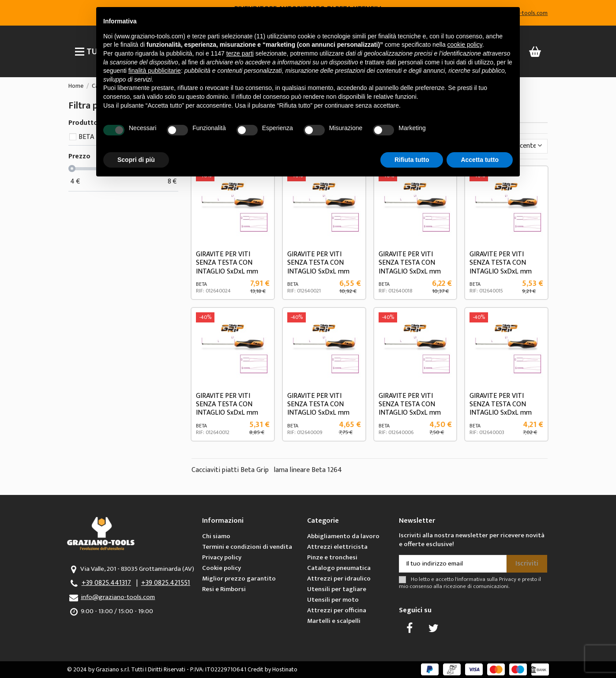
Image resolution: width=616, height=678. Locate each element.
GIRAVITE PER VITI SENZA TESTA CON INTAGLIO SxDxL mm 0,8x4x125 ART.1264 (501, 267)
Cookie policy (222, 568)
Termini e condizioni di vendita (247, 547)
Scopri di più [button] (136, 160)
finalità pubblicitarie (155, 71)
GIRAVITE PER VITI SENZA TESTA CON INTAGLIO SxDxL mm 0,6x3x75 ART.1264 (410, 409)
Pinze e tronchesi (332, 557)
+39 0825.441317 (106, 583)
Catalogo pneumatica (339, 568)
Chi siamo (216, 536)
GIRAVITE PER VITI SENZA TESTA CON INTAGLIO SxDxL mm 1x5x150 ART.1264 (318, 267)
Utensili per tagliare (337, 589)
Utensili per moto (333, 600)
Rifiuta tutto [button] (412, 160)
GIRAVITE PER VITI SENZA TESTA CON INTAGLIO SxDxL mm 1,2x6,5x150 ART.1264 (227, 267)
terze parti (240, 53)
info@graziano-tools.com (118, 597)
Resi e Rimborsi (224, 589)
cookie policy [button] (465, 45)
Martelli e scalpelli (334, 621)
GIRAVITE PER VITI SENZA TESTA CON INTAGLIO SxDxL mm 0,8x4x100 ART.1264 (227, 409)
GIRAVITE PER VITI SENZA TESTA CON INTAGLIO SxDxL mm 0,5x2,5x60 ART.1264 (501, 409)
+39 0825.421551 (166, 583)
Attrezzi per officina (337, 610)
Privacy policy (222, 557)
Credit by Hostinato (272, 669)
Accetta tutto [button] (480, 160)
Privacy (508, 579)
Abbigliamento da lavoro (343, 536)
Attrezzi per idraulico (339, 579)
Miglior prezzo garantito (239, 579)
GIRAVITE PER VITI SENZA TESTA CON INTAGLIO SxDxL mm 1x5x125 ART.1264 (410, 267)
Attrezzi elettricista (337, 547)
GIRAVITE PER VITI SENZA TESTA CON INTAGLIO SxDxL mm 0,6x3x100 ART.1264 (318, 409)
